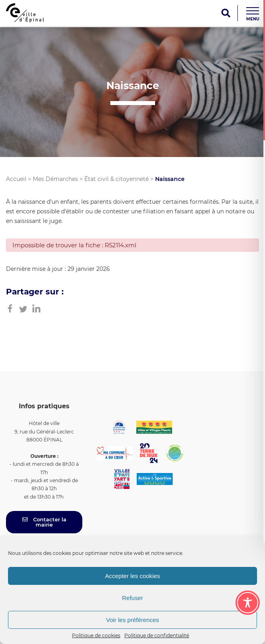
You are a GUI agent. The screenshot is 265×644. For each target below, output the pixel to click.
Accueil (16, 179)
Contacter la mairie (44, 522)
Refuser (132, 598)
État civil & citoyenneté (117, 179)
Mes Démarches (55, 179)
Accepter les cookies (133, 576)
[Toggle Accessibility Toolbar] (248, 603)
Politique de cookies (96, 635)
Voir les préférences (132, 620)
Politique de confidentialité (157, 635)
